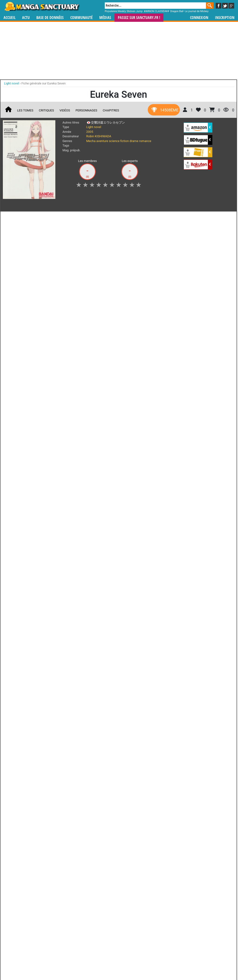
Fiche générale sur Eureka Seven (43, 83)
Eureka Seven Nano (98, 342)
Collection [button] (36, 218)
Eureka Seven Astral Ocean (135, 342)
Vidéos (65, 110)
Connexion (199, 18)
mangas (133, 423)
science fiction (119, 141)
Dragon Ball (177, 11)
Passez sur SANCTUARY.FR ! (139, 18)
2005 (90, 132)
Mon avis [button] (104, 218)
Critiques (47, 110)
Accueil (10, 18)
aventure (102, 141)
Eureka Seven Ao (23, 340)
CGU (137, 451)
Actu (26, 18)
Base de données (50, 18)
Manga (42, 6)
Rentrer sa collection (121, 451)
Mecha (91, 141)
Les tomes (25, 110)
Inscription (225, 18)
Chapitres (111, 110)
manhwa (144, 423)
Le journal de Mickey (197, 11)
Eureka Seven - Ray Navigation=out (98, 287)
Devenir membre (98, 451)
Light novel (94, 127)
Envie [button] (84, 218)
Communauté (81, 18)
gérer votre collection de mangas (104, 427)
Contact (146, 451)
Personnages (86, 110)
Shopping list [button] (62, 218)
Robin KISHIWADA (99, 136)
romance (145, 141)
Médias (105, 18)
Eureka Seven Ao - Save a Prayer (60, 342)
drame (134, 141)
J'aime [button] (15, 218)
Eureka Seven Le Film (136, 285)
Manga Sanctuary (58, 423)
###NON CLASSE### (156, 11)
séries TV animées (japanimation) (186, 423)
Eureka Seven (23, 283)
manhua (155, 423)
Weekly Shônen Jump (130, 11)
